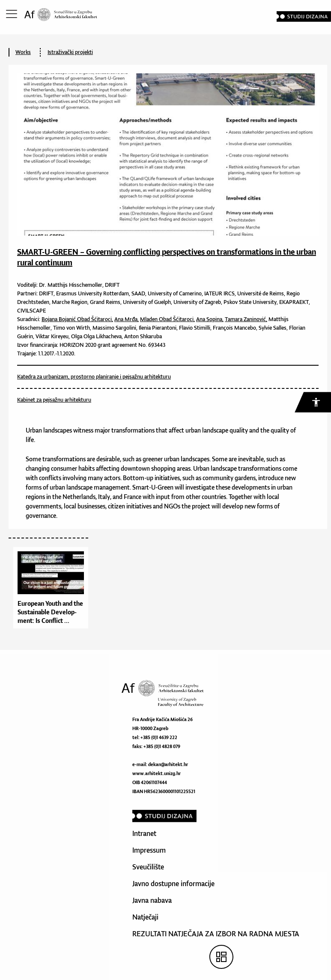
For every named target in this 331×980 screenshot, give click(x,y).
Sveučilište (148, 867)
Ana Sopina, (210, 319)
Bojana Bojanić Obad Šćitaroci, (77, 319)
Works (23, 52)
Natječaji (145, 917)
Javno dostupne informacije (173, 884)
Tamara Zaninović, (246, 319)
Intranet (144, 833)
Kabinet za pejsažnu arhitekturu (54, 400)
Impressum (149, 850)
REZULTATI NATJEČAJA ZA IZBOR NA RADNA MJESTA (216, 934)
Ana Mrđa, (127, 319)
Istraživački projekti (70, 52)
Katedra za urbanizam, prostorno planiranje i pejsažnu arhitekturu (94, 377)
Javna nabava (152, 900)
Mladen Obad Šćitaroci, (167, 319)
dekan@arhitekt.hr (168, 764)
